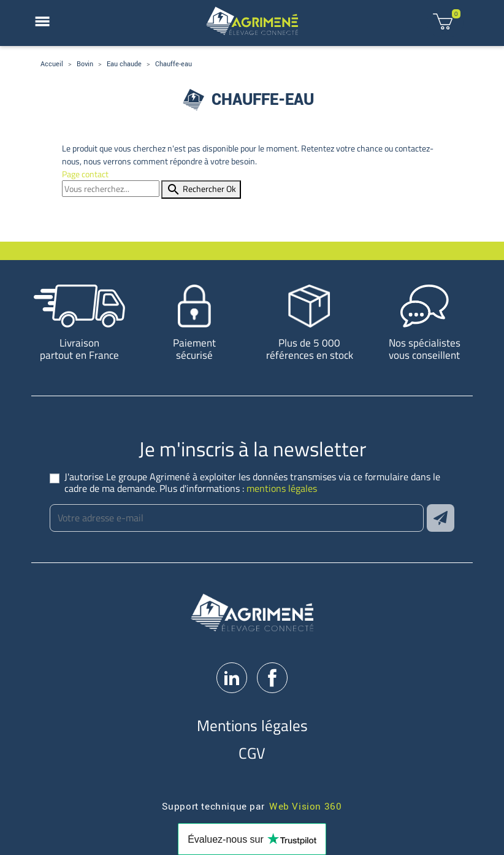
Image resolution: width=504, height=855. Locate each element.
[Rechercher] (111, 189)
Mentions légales (252, 725)
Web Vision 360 (305, 806)
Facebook (272, 678)
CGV (252, 753)
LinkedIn (232, 678)
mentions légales (282, 488)
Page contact (85, 174)
